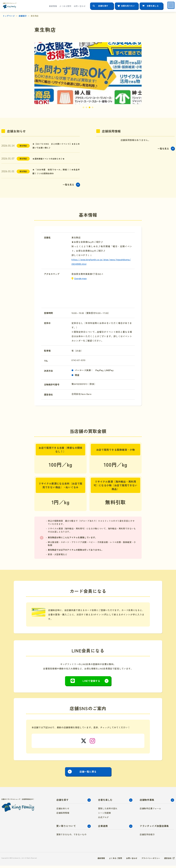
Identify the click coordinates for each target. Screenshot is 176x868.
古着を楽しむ (153, 6)
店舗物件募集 (147, 802)
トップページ (9, 16)
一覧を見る (68, 186)
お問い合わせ (80, 6)
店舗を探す (103, 6)
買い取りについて (66, 828)
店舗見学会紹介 (147, 837)
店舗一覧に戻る (88, 773)
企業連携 (103, 828)
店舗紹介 (23, 16)
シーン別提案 (105, 815)
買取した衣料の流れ (108, 811)
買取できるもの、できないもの (71, 837)
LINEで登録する (91, 682)
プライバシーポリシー (149, 860)
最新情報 (53, 6)
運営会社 (168, 860)
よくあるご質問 (112, 860)
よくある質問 (65, 6)
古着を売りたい (128, 6)
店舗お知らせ (63, 811)
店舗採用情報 (63, 815)
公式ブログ (103, 819)
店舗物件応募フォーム (150, 811)
